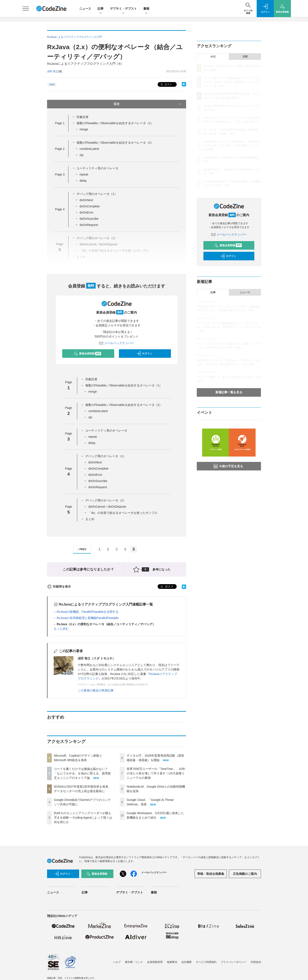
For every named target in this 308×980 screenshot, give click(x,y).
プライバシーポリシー (234, 962)
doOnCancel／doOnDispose (107, 507)
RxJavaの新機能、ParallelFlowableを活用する (88, 612)
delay (83, 181)
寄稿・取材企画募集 (211, 874)
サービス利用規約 (206, 962)
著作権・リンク (134, 962)
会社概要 (187, 962)
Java (52, 84)
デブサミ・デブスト (123, 9)
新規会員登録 (87, 354)
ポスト (166, 85)
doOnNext (86, 200)
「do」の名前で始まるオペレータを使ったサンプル (123, 513)
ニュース (85, 9)
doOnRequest (89, 225)
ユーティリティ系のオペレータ (98, 168)
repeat (84, 174)
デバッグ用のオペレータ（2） (106, 500)
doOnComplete (90, 206)
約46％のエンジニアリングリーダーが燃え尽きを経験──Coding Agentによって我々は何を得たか (83, 818)
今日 (213, 57)
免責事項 (172, 962)
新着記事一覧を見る (229, 392)
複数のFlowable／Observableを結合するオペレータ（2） (115, 143)
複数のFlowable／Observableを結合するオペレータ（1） (115, 123)
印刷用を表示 (59, 587)
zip (81, 155)
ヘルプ (117, 962)
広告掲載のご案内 (245, 874)
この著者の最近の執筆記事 (96, 690)
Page (60, 123)
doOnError (87, 212)
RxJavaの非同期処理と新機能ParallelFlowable (88, 618)
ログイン (144, 354)
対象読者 (83, 117)
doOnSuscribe (89, 219)
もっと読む (61, 629)
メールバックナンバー (117, 343)
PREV (81, 549)
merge (84, 129)
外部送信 (256, 962)
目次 (148, 104)
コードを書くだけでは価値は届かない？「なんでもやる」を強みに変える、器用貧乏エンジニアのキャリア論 (82, 773)
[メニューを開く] (26, 9)
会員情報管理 (155, 962)
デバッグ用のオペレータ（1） (97, 194)
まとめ (90, 519)
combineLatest (89, 149)
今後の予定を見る (228, 466)
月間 (245, 57)
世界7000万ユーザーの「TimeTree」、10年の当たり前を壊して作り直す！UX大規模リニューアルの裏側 (156, 773)
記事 (101, 9)
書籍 (146, 9)
